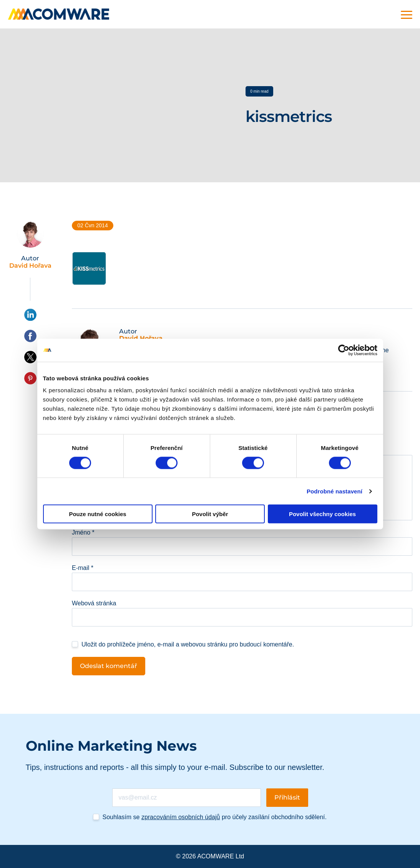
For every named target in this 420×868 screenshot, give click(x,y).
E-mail (83, 568)
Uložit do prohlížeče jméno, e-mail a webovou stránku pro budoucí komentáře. (188, 644)
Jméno (83, 532)
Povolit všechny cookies (322, 514)
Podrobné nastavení (335, 491)
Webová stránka (94, 603)
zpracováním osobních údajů (181, 817)
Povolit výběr (210, 514)
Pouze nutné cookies (97, 514)
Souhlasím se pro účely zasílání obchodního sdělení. (215, 817)
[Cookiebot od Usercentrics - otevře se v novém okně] (344, 350)
